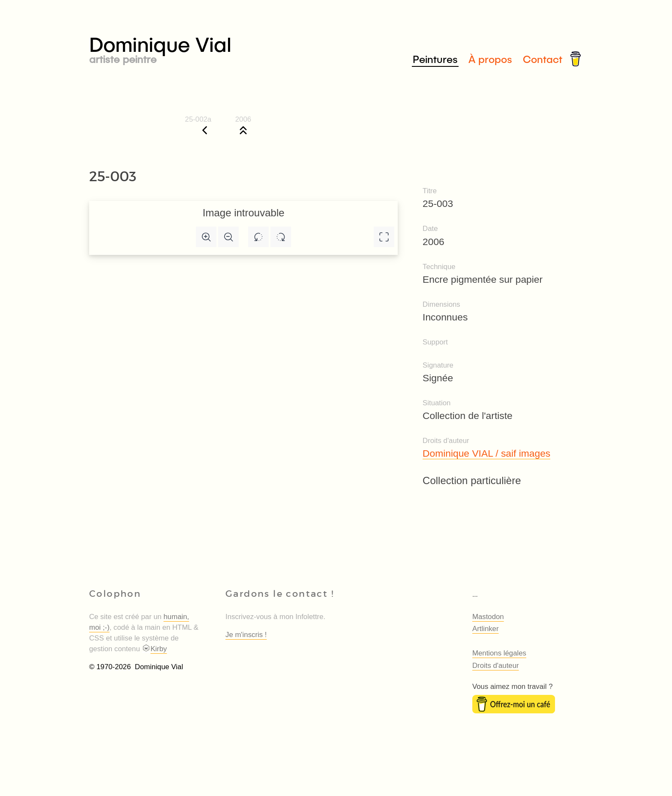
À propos (490, 59)
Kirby (154, 649)
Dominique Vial (213, 48)
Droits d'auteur (496, 666)
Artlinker (486, 629)
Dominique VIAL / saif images (486, 453)
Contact (543, 59)
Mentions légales (499, 653)
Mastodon (488, 617)
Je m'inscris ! (246, 635)
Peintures (435, 59)
